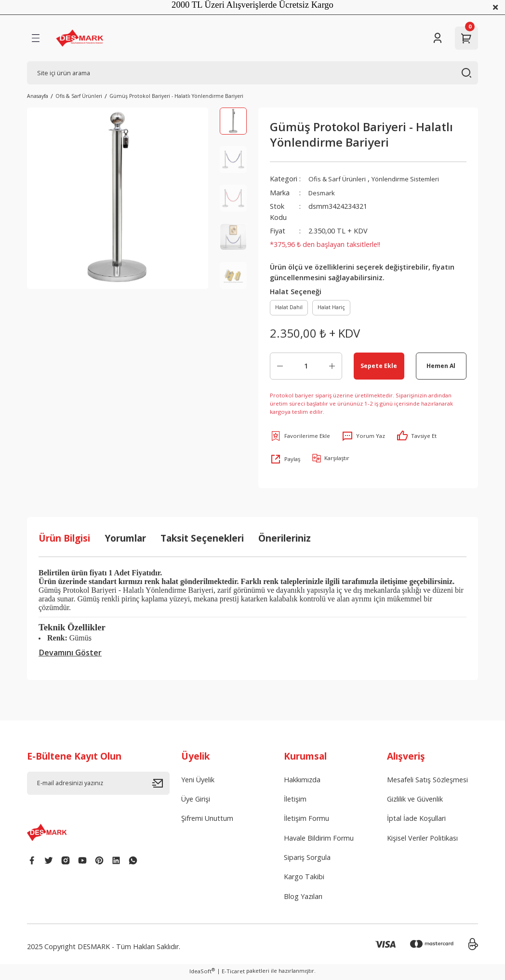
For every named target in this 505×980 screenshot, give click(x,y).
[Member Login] (438, 38)
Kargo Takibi (304, 879)
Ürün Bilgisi (64, 540)
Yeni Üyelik (198, 782)
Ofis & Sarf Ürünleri (339, 179)
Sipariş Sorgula (307, 859)
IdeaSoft (202, 973)
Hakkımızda (302, 782)
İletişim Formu (306, 821)
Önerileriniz (285, 540)
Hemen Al (441, 367)
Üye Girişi (196, 801)
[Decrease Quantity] (280, 368)
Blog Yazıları (303, 898)
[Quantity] (306, 368)
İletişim (295, 801)
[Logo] (80, 38)
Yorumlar (125, 540)
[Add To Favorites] (300, 438)
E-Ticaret (233, 973)
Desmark (323, 193)
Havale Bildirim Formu (319, 840)
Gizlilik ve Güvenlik (415, 801)
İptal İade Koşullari (416, 821)
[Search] (252, 73)
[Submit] (161, 785)
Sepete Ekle (379, 367)
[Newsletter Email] (98, 785)
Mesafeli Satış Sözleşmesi (427, 782)
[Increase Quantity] (332, 368)
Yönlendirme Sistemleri (411, 179)
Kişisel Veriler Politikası (422, 840)
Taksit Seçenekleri (202, 540)
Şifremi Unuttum (207, 821)
